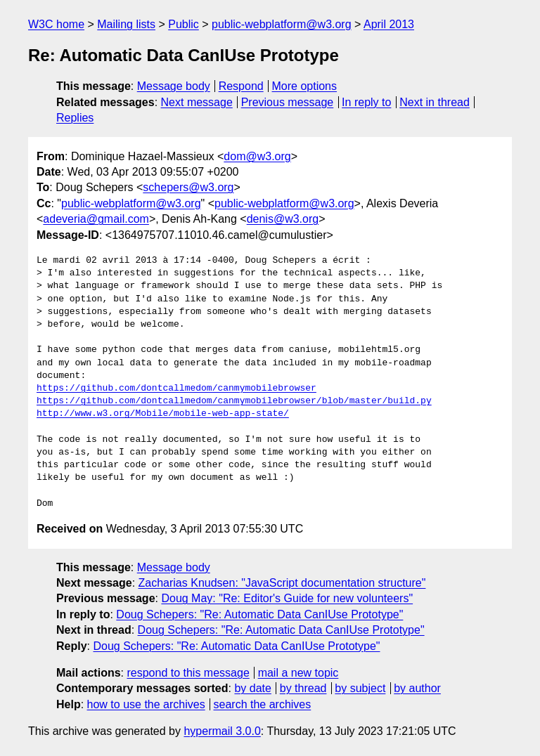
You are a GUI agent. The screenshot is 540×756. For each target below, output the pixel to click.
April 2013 (389, 24)
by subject (360, 688)
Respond (241, 86)
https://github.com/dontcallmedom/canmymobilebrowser (176, 389)
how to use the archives (146, 704)
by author (417, 688)
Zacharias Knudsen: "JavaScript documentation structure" (282, 583)
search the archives (263, 704)
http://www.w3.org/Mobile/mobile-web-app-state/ (163, 414)
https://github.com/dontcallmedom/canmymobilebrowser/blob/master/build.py (234, 401)
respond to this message (188, 673)
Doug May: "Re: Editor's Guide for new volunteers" (287, 598)
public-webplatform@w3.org (282, 24)
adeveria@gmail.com (96, 219)
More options (305, 86)
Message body (174, 86)
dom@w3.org (257, 156)
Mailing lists (126, 24)
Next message (197, 102)
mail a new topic (298, 673)
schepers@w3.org (188, 187)
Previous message (288, 102)
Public (184, 24)
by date (252, 688)
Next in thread (435, 102)
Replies (75, 118)
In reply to (366, 102)
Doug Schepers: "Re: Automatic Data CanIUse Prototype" (259, 614)
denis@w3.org (283, 219)
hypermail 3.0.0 (222, 731)
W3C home (56, 24)
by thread (303, 688)
